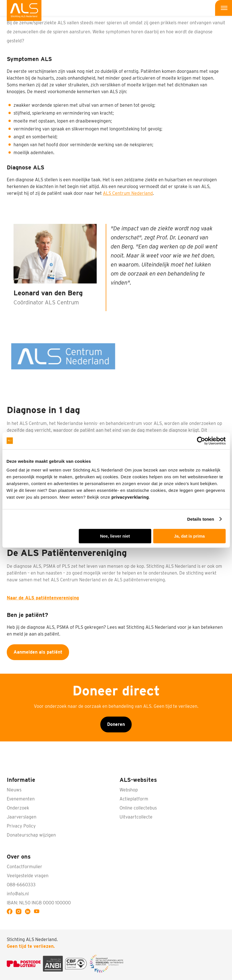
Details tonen (201, 519)
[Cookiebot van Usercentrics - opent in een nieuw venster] (201, 441)
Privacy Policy (21, 826)
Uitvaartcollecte (136, 817)
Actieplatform (134, 799)
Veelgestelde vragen (28, 876)
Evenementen (21, 799)
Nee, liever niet (115, 536)
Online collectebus (138, 808)
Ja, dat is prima (189, 536)
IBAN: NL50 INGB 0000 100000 (39, 903)
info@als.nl (18, 894)
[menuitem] (24, 10)
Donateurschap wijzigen (31, 835)
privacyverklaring (130, 497)
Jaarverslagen (22, 817)
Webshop (129, 790)
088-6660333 (21, 885)
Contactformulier (25, 867)
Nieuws (14, 790)
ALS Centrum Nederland (128, 193)
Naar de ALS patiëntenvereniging (43, 598)
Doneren (116, 724)
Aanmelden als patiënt (38, 652)
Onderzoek (18, 808)
